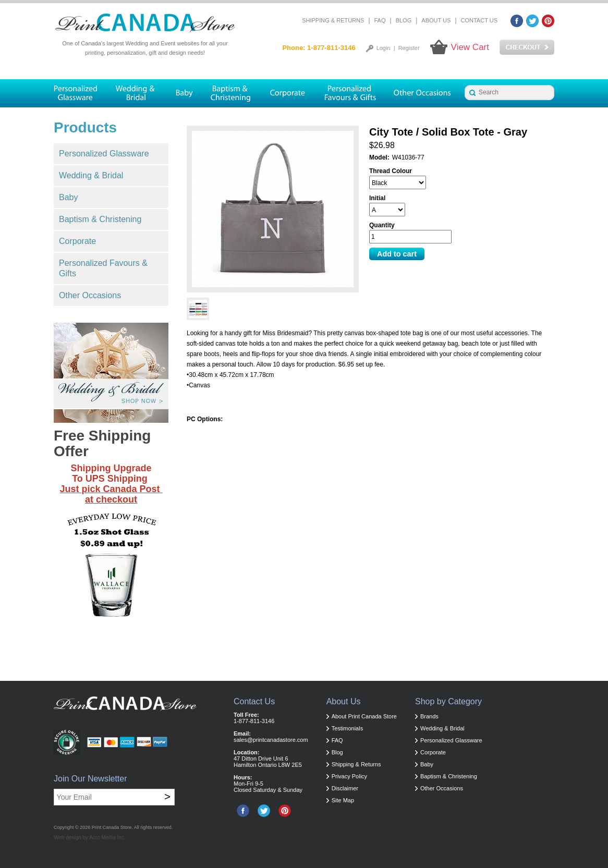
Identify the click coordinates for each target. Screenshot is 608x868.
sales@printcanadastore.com (271, 740)
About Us (436, 20)
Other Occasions (90, 295)
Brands (429, 716)
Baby (68, 197)
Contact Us (479, 20)
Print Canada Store (112, 827)
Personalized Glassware (104, 154)
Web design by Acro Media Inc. (90, 838)
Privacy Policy (349, 776)
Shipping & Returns (333, 20)
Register (409, 48)
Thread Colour (391, 171)
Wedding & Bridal (91, 175)
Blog (404, 20)
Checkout (527, 47)
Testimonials (348, 728)
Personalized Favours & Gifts (103, 268)
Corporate (77, 241)
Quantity (382, 225)
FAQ (380, 20)
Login (384, 48)
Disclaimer (345, 788)
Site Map (343, 800)
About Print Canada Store (364, 716)
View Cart (470, 47)
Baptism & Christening (100, 219)
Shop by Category (448, 701)
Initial (377, 198)
